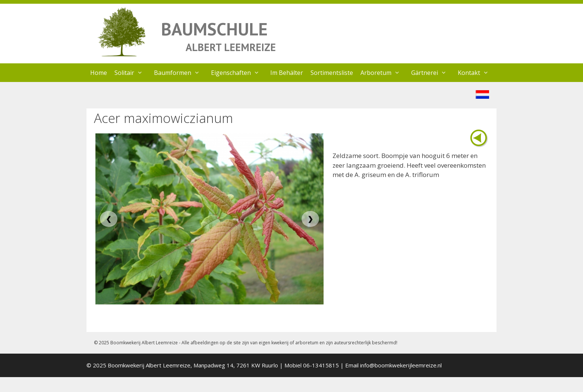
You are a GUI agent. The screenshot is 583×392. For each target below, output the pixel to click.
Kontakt (477, 73)
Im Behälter (287, 73)
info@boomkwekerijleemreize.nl (401, 365)
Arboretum (384, 73)
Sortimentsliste (332, 73)
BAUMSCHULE (214, 29)
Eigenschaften (239, 73)
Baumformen (181, 73)
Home (99, 73)
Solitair (132, 73)
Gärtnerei (433, 73)
